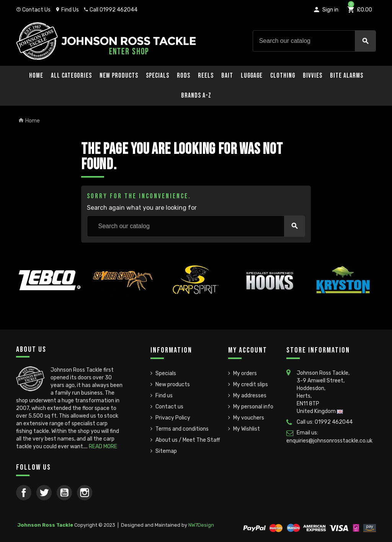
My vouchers (249, 418)
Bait (227, 76)
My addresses (250, 396)
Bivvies (313, 76)
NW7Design (201, 525)
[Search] (314, 41)
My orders (245, 373)
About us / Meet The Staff (188, 440)
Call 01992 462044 (110, 10)
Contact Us (33, 10)
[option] (49, 298)
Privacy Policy (173, 418)
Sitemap (166, 451)
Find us (164, 396)
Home (36, 76)
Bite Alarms (347, 76)
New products (173, 384)
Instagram (85, 493)
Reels (206, 76)
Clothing (283, 76)
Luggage (252, 76)
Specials (158, 76)
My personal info (253, 407)
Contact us (169, 407)
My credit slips (251, 384)
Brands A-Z (196, 96)
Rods (184, 76)
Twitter (44, 493)
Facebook (24, 493)
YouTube (64, 493)
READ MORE (103, 446)
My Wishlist (247, 429)
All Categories (71, 76)
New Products (119, 76)
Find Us (67, 10)
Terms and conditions (182, 429)
